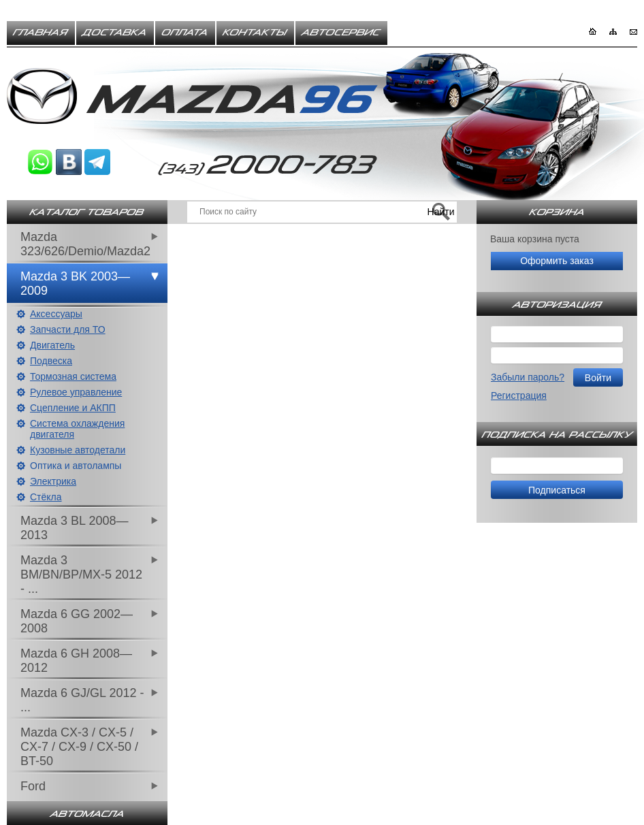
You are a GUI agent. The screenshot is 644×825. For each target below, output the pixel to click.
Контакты (255, 33)
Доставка (115, 33)
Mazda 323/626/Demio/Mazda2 (85, 244)
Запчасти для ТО (68, 329)
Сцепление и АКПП (73, 408)
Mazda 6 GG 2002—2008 (77, 621)
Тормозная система (73, 376)
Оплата (185, 33)
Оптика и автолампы (76, 466)
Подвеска (51, 361)
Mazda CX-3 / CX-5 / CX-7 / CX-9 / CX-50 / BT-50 (79, 747)
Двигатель (52, 345)
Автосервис (341, 33)
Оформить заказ (557, 261)
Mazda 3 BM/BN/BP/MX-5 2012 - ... (81, 575)
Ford (33, 786)
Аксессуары (56, 314)
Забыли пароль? (528, 377)
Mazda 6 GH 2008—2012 (76, 661)
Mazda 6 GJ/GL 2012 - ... (82, 700)
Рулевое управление (76, 392)
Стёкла (46, 497)
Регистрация (519, 395)
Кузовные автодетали (78, 450)
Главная (41, 33)
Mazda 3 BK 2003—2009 (75, 284)
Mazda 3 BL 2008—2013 (74, 528)
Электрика (53, 481)
